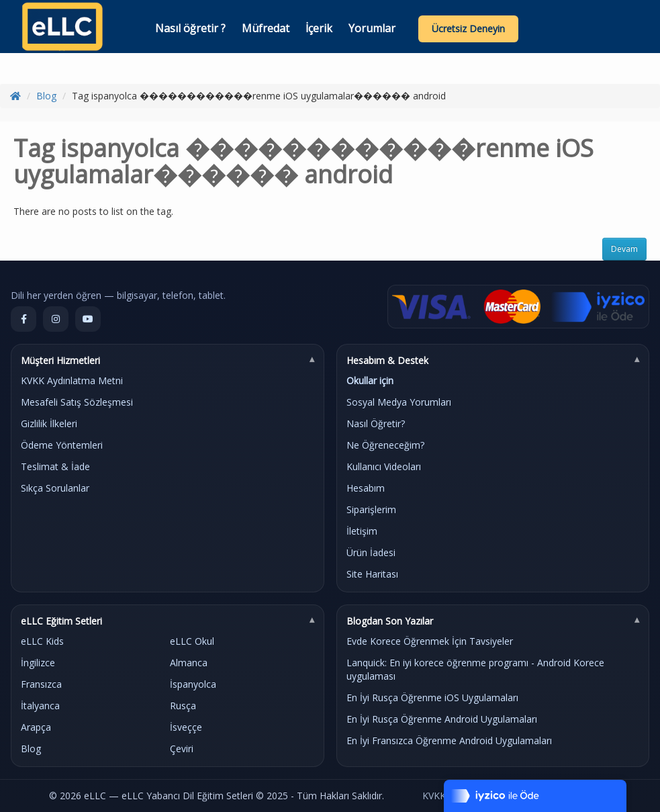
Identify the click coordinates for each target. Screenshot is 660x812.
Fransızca (41, 684)
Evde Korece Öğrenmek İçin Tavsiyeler (430, 641)
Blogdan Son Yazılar (390, 621)
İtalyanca (40, 706)
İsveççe (186, 727)
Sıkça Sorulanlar (55, 488)
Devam (624, 249)
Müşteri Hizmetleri (60, 360)
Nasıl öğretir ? (190, 28)
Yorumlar (372, 28)
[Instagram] (56, 319)
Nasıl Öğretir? (376, 423)
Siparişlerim (371, 509)
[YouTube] (88, 319)
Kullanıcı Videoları (384, 466)
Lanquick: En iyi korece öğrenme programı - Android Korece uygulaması (475, 669)
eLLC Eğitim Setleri (61, 621)
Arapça (36, 727)
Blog (46, 96)
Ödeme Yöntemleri (62, 445)
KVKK (434, 796)
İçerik (319, 28)
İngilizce (38, 663)
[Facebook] (23, 319)
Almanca (189, 663)
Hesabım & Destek (387, 360)
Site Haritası (372, 574)
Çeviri (182, 749)
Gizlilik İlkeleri (49, 423)
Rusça (183, 706)
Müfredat (266, 28)
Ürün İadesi (371, 552)
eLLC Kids (42, 641)
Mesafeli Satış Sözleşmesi (77, 402)
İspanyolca (193, 684)
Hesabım (366, 488)
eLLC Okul (192, 641)
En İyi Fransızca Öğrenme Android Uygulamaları (449, 740)
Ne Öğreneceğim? (385, 445)
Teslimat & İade (55, 466)
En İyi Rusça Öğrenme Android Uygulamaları (442, 719)
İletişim (362, 531)
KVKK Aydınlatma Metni (72, 380)
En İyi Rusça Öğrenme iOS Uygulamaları (432, 697)
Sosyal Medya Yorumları (399, 402)
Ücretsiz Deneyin (468, 29)
